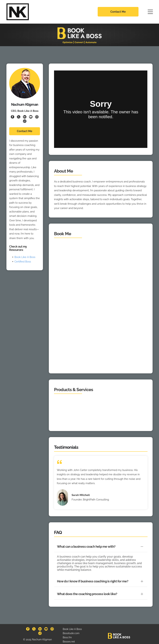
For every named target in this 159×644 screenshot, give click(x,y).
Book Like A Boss (25, 257)
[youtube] (31, 117)
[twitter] (19, 117)
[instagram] (37, 117)
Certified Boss (23, 262)
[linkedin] (25, 117)
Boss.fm (67, 633)
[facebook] (13, 117)
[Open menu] (150, 12)
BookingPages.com (74, 641)
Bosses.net (69, 637)
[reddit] (25, 122)
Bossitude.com (71, 629)
